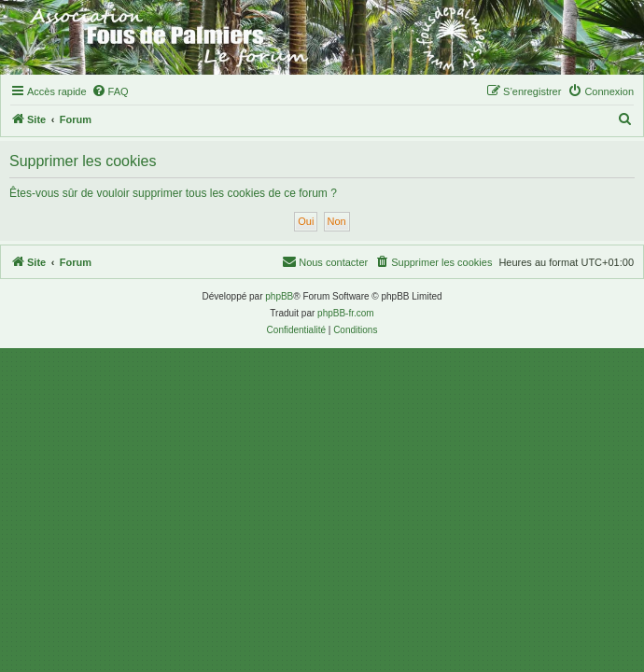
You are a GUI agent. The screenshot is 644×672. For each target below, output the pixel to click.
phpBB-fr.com (346, 313)
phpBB (279, 296)
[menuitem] (110, 91)
